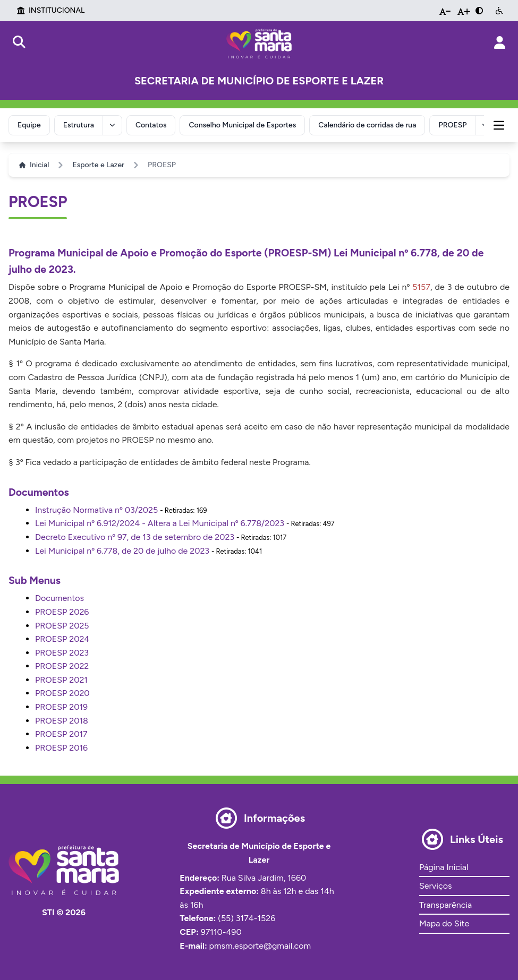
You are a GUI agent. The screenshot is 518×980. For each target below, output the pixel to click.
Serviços (435, 886)
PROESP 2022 (62, 666)
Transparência (445, 905)
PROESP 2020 (62, 693)
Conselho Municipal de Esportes (242, 125)
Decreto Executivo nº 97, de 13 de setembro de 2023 (135, 537)
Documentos (60, 598)
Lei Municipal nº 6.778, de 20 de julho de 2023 (122, 551)
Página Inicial (444, 867)
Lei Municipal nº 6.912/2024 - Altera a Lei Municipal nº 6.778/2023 (160, 523)
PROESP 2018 (62, 721)
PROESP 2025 (62, 626)
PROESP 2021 (61, 680)
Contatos (151, 125)
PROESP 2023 (62, 653)
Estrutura (79, 125)
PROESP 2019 (61, 707)
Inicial (34, 165)
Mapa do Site (444, 923)
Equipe (29, 125)
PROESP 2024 (62, 639)
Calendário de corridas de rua (367, 125)
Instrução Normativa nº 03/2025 (96, 510)
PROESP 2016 (61, 748)
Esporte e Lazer (98, 165)
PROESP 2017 (61, 734)
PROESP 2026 (62, 612)
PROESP (452, 125)
